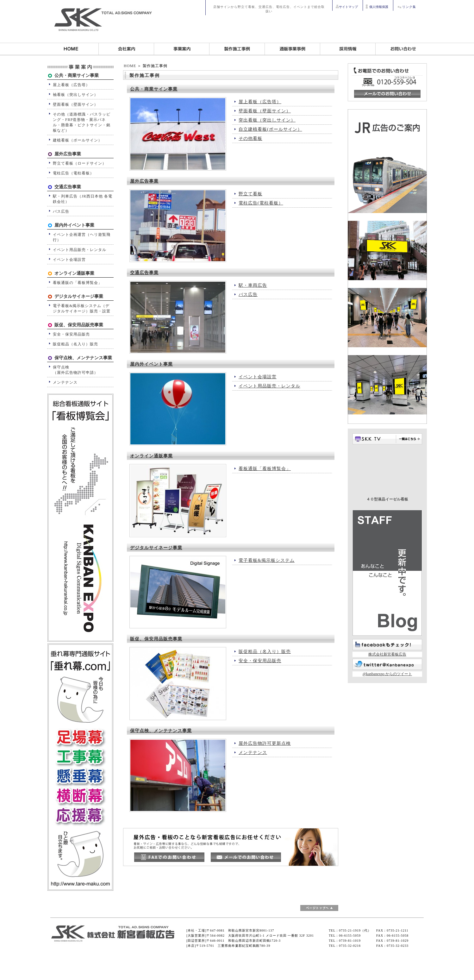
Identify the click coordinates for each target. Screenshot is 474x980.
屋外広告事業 (144, 181)
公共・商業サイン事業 (154, 89)
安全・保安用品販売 (260, 661)
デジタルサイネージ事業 (156, 548)
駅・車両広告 (253, 285)
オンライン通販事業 (151, 456)
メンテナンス (253, 753)
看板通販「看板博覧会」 (265, 469)
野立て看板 (250, 194)
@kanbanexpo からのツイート (387, 674)
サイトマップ (348, 7)
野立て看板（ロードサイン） (80, 163)
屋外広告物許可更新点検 (265, 743)
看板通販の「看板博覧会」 (78, 283)
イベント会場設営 (258, 377)
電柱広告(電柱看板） (261, 203)
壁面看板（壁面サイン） (265, 111)
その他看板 (250, 138)
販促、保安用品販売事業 (156, 639)
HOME (130, 66)
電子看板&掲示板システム (267, 560)
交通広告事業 (144, 273)
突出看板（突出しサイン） (267, 120)
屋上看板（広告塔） (260, 102)
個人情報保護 (379, 7)
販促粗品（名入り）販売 (265, 652)
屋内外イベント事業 (151, 364)
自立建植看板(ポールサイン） (270, 129)
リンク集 (409, 7)
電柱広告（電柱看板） (73, 173)
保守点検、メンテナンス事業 (161, 731)
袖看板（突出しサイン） (75, 95)
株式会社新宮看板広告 (387, 654)
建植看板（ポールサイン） (78, 140)
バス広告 (248, 295)
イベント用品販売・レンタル (269, 386)
